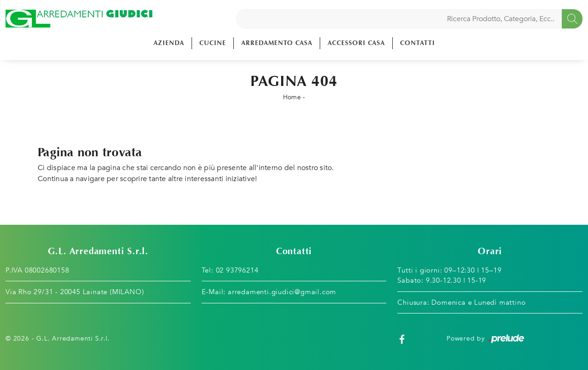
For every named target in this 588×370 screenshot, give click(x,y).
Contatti (418, 43)
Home (292, 97)
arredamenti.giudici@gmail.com (282, 292)
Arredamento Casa (277, 43)
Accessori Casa (356, 43)
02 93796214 (237, 270)
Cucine (213, 43)
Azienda (169, 43)
